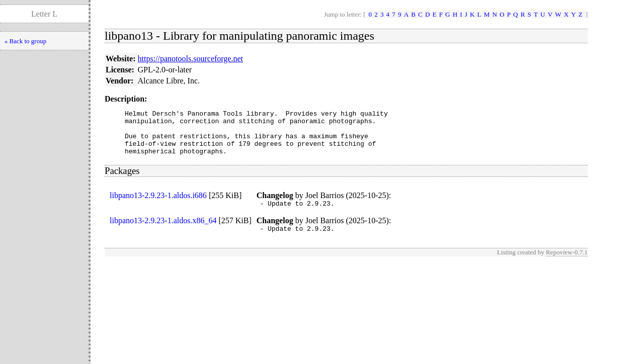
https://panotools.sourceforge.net (190, 59)
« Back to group (25, 41)
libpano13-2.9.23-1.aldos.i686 (158, 204)
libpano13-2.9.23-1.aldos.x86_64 (163, 231)
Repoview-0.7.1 (567, 264)
